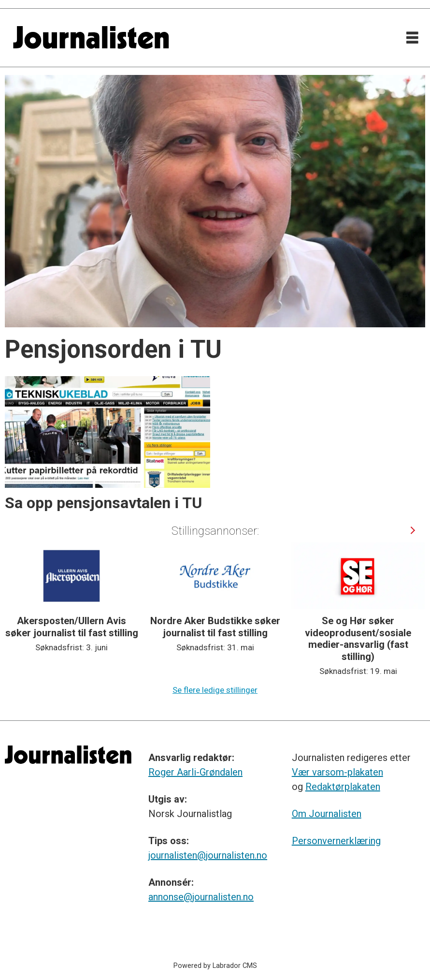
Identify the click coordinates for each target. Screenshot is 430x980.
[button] (412, 530)
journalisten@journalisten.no (208, 855)
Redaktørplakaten (343, 787)
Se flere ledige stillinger (215, 690)
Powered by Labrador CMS (215, 966)
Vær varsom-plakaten (337, 772)
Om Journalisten (327, 814)
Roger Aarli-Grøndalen (195, 772)
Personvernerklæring (336, 841)
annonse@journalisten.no (201, 897)
